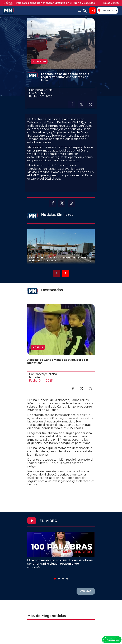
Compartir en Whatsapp (90, 104)
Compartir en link (90, 388)
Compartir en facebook (72, 104)
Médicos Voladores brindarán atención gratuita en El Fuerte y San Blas (52, 3)
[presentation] (57, 273)
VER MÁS (86, 591)
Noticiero (93, 11)
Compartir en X (81, 104)
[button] (55, 579)
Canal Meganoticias (112, 639)
